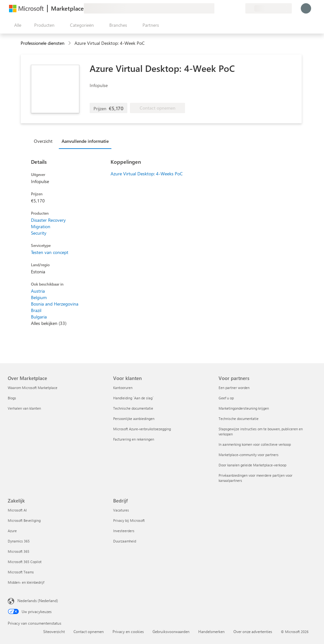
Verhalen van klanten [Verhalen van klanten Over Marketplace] (24, 408)
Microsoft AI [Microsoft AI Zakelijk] (17, 510)
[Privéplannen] (240, 8)
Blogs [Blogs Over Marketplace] (12, 398)
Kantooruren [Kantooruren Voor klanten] (123, 388)
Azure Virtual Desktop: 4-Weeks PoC (147, 174)
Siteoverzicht (54, 631)
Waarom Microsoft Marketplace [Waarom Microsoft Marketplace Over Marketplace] (33, 388)
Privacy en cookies (128, 631)
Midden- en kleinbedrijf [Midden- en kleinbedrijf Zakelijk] (26, 582)
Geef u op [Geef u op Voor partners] (226, 398)
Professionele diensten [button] (43, 43)
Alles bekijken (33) (49, 323)
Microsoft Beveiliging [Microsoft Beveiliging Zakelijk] (24, 520)
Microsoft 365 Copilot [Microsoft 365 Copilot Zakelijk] (25, 562)
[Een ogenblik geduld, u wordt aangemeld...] (306, 8)
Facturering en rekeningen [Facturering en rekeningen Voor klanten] (134, 439)
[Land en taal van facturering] (269, 8)
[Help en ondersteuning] (225, 8)
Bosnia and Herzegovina (55, 304)
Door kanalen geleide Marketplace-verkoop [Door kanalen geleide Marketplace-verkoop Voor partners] (252, 465)
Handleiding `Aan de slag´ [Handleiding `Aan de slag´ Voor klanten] (133, 398)
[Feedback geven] (217, 8)
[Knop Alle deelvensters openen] (16, 25)
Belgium (39, 297)
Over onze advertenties (253, 631)
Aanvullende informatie (85, 141)
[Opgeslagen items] (232, 8)
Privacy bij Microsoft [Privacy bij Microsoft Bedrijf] (129, 520)
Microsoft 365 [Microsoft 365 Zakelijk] (19, 551)
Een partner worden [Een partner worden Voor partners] (234, 388)
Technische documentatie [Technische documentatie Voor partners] (239, 419)
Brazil (36, 310)
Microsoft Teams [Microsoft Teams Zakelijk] (21, 572)
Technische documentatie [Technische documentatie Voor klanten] (133, 408)
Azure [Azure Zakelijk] (12, 531)
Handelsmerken (211, 631)
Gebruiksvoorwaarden (171, 631)
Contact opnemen (89, 631)
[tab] (45, 141)
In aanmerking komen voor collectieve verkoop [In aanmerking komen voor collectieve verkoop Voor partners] (255, 444)
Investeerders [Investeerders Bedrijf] (124, 531)
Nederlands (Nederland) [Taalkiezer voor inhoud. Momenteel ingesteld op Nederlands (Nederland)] (38, 600)
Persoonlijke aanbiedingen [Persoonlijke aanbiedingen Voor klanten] (134, 419)
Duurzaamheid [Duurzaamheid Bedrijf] (125, 541)
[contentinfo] (70, 43)
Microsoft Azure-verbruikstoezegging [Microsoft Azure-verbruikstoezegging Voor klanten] (142, 429)
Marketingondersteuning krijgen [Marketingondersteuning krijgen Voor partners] (244, 408)
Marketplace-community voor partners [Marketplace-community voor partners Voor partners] (249, 455)
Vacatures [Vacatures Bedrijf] (121, 510)
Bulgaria (39, 317)
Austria (38, 291)
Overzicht (43, 141)
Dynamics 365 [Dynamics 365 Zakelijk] (19, 541)
